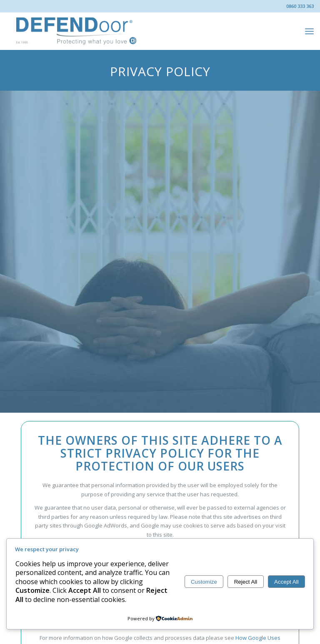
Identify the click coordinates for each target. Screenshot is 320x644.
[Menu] (309, 31)
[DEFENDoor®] (77, 31)
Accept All (286, 582)
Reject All (246, 582)
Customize (204, 582)
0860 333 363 (300, 6)
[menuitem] (309, 31)
